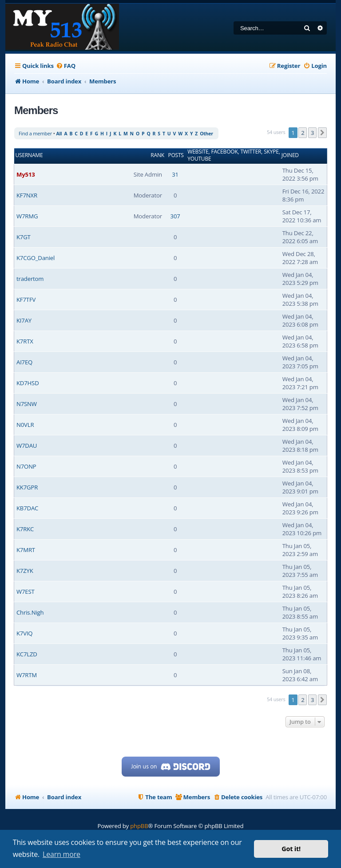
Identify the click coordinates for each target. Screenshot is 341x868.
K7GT (24, 237)
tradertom (30, 279)
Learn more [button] (61, 854)
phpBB (139, 826)
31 (175, 174)
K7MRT (26, 550)
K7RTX (25, 341)
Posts (176, 155)
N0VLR (25, 425)
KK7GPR (27, 487)
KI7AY (24, 320)
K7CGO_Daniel (36, 258)
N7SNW (27, 404)
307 (175, 216)
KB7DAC (27, 508)
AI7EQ (24, 362)
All (59, 134)
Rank (157, 155)
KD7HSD (28, 383)
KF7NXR (27, 195)
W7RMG (27, 216)
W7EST (26, 592)
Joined (290, 155)
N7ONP (26, 466)
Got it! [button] (291, 849)
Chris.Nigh (30, 612)
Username (29, 155)
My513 (26, 174)
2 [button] (303, 133)
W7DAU (27, 446)
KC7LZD (27, 654)
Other (206, 134)
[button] (322, 133)
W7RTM (27, 675)
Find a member (35, 133)
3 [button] (312, 133)
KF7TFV (26, 300)
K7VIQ (24, 633)
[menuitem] (66, 66)
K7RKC (25, 529)
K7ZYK (25, 571)
